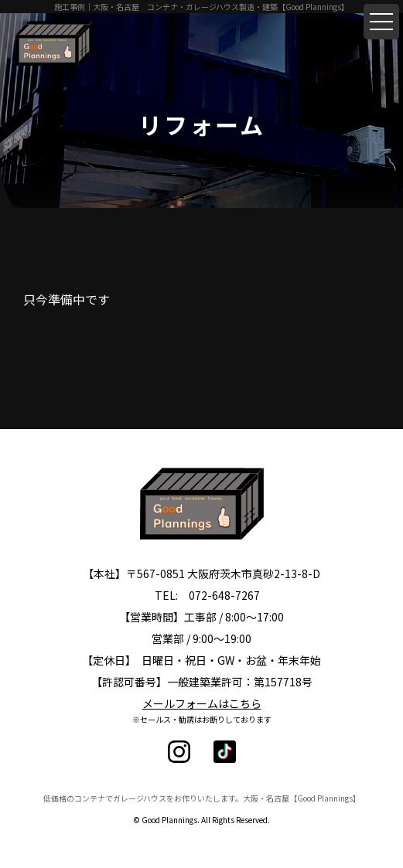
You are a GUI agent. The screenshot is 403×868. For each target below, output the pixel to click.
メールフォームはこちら (202, 703)
